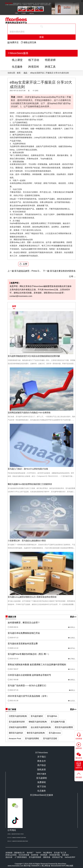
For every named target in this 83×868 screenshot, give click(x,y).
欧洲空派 (35, 855)
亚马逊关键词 (37, 716)
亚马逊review (55, 733)
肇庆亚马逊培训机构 (36, 733)
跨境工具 (50, 67)
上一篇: (11, 271)
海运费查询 (48, 853)
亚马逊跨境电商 (35, 857)
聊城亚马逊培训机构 (38, 722)
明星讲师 (50, 60)
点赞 (23, 264)
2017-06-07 (13, 669)
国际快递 (47, 857)
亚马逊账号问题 (58, 722)
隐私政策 (42, 769)
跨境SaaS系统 (11, 855)
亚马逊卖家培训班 (17, 722)
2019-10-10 (13, 659)
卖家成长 (65, 855)
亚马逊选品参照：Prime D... (24, 271)
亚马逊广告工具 (60, 853)
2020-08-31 (13, 627)
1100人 (72, 638)
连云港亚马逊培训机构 (41, 727)
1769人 (72, 659)
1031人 (72, 627)
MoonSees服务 (18, 53)
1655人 (72, 680)
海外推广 (30, 853)
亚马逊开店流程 (50, 738)
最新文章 (11, 617)
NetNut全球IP (70, 857)
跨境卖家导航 (55, 855)
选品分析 (9, 857)
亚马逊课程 (42, 778)
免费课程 (42, 782)
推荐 (14, 306)
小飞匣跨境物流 (21, 857)
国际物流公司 (19, 853)
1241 (35, 91)
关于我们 (42, 757)
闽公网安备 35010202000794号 (54, 866)
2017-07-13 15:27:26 (18, 91)
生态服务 (17, 67)
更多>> (73, 617)
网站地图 (70, 866)
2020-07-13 (13, 638)
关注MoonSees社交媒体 (41, 795)
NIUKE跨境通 (24, 855)
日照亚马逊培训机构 (18, 716)
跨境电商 (44, 855)
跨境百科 (34, 67)
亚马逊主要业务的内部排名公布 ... (59, 273)
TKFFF (38, 853)
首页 (19, 73)
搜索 (42, 37)
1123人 (72, 701)
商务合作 (42, 761)
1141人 (72, 669)
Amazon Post (15, 738)
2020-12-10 (13, 648)
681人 (72, 690)
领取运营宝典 (28, 42)
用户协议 (42, 765)
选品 (25, 73)
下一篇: (46, 271)
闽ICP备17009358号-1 (32, 866)
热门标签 (11, 709)
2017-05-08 (13, 680)
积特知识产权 (57, 857)
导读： (14, 97)
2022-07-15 (13, 690)
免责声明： (15, 283)
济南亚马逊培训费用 (18, 727)
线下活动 (34, 60)
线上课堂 (17, 60)
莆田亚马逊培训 (16, 733)
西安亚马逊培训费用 (64, 727)
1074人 (72, 648)
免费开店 (13, 42)
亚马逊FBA (52, 716)
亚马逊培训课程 (32, 738)
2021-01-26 (13, 701)
